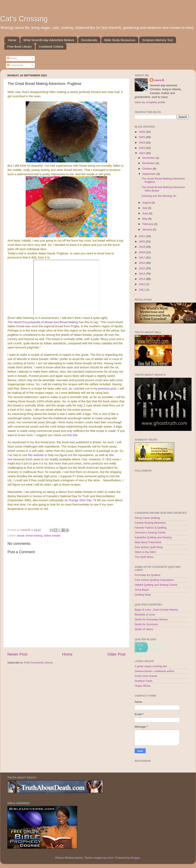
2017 (142, 258)
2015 (142, 268)
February (148, 224)
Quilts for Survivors (146, 624)
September (149, 174)
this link (72, 435)
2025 (142, 137)
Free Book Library (19, 47)
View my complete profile (150, 102)
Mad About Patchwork (148, 542)
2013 (142, 279)
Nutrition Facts (144, 681)
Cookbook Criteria (51, 47)
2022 (142, 153)
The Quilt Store (144, 557)
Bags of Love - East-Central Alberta (156, 610)
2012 (142, 284)
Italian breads (52, 536)
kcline (110, 858)
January (148, 229)
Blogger (135, 858)
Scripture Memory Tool (157, 40)
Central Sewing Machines (150, 523)
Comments (15, 65)
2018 (142, 252)
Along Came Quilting (147, 518)
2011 (142, 290)
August (147, 203)
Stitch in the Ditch (145, 552)
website (39, 455)
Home (12, 40)
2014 (142, 274)
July (145, 208)
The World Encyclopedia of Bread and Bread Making (43, 322)
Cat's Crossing (24, 19)
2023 (142, 148)
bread (21, 536)
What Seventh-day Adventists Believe (49, 40)
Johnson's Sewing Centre (150, 533)
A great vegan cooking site (151, 666)
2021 (142, 236)
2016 (142, 263)
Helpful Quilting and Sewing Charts (156, 585)
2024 (142, 143)
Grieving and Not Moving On (159, 196)
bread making (34, 536)
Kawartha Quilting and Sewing (153, 537)
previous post (107, 389)
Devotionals (89, 40)
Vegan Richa (143, 686)
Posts (12, 58)
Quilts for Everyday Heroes (151, 619)
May (145, 219)
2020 (142, 241)
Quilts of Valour (144, 629)
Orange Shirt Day (80, 500)
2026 (142, 132)
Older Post (116, 654)
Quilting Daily (143, 595)
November (149, 163)
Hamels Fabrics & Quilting (151, 528)
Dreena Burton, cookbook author (155, 671)
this (31, 455)
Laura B (159, 80)
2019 (142, 247)
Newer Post (17, 654)
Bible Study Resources (120, 40)
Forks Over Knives (146, 676)
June (146, 213)
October (148, 169)
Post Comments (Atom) (39, 663)
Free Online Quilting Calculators (154, 580)
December (149, 158)
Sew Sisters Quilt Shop (149, 547)
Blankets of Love (145, 615)
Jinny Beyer (142, 590)
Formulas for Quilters (148, 575)
